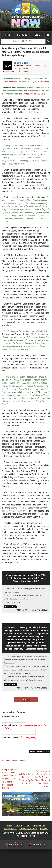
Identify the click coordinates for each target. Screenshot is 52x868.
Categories (22, 35)
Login (37, 35)
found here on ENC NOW (34, 94)
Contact (18, 827)
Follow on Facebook (28, 830)
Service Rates (39, 827)
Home (8, 35)
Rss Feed (44, 830)
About (27, 827)
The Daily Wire (11, 82)
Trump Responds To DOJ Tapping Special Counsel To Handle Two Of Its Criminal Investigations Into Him (10, 780)
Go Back (26, 699)
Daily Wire (11, 72)
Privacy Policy (10, 830)
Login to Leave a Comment (16, 762)
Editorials (23, 782)
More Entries (23, 72)
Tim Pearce (45, 82)
